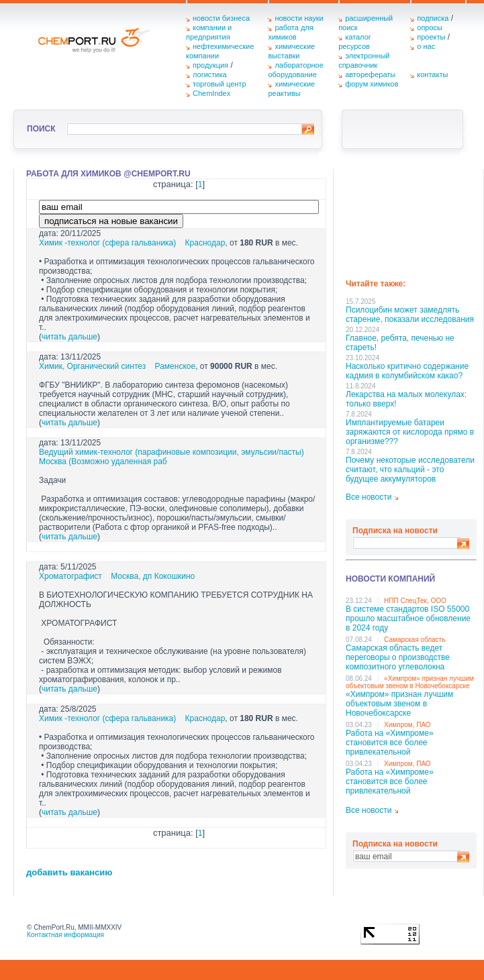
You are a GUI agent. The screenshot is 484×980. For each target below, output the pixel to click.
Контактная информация (65, 935)
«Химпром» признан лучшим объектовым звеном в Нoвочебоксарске (410, 682)
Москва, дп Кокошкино (153, 576)
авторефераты (370, 74)
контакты (432, 74)
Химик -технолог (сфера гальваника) (107, 243)
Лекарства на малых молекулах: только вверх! (406, 399)
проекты (431, 37)
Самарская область (415, 640)
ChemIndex (211, 93)
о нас (426, 46)
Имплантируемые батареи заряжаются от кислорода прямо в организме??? (410, 432)
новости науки (299, 18)
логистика (210, 74)
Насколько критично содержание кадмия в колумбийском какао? (407, 371)
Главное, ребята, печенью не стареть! (400, 343)
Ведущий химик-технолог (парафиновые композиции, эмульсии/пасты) (172, 452)
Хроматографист (70, 576)
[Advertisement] (411, 219)
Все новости (369, 497)
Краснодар (205, 243)
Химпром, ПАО (407, 725)
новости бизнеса (221, 18)
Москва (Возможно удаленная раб (103, 461)
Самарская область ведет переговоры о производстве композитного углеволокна (398, 657)
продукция (210, 65)
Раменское (176, 366)
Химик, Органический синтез (92, 366)
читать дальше (69, 337)
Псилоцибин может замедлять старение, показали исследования (410, 315)
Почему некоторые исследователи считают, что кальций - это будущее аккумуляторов (410, 470)
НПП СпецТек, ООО (415, 601)
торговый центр (220, 84)
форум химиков (372, 84)
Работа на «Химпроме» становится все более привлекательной (390, 743)
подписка (433, 18)
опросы (430, 28)
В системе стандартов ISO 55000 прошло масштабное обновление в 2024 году (408, 618)
